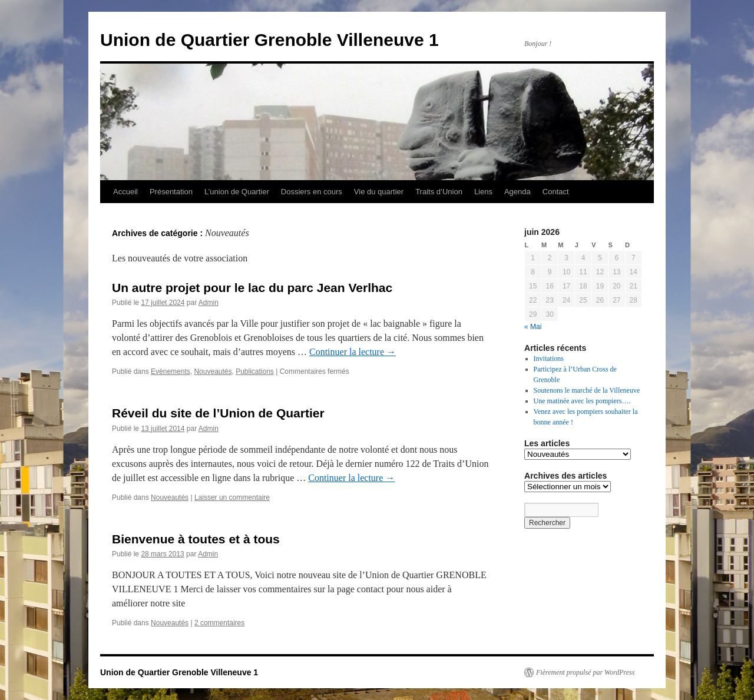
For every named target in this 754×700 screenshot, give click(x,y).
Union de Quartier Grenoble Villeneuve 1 (269, 40)
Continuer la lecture (353, 352)
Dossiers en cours (312, 192)
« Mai (533, 327)
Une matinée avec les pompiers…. (582, 401)
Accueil (125, 192)
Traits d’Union (439, 192)
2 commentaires (219, 623)
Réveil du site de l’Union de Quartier (218, 413)
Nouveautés (213, 371)
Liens (483, 192)
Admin (209, 303)
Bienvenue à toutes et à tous (196, 539)
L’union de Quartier (237, 192)
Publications (255, 371)
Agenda (517, 192)
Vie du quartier (379, 192)
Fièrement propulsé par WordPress (585, 672)
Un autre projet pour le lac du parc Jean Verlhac (252, 288)
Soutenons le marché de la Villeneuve (587, 390)
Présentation (171, 192)
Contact (556, 192)
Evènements (171, 371)
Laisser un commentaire (232, 497)
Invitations (549, 359)
